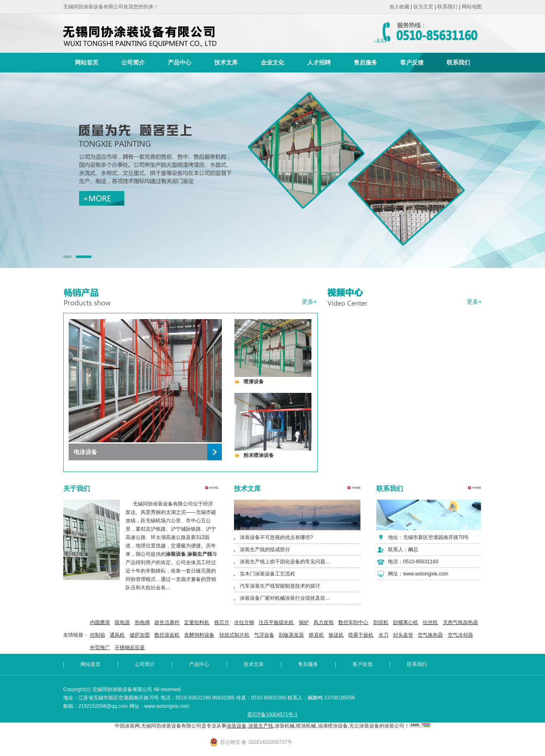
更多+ (309, 302)
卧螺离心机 (406, 622)
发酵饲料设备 (199, 635)
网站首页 (87, 62)
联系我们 (447, 7)
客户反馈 (412, 62)
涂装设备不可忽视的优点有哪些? (276, 537)
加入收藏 (399, 7)
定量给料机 (197, 622)
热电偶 (142, 622)
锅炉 (304, 622)
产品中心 (180, 62)
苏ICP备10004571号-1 (272, 715)
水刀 (383, 635)
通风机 (117, 635)
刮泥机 (381, 622)
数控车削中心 (353, 622)
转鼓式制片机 (234, 635)
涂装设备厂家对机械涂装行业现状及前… (285, 598)
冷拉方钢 (244, 622)
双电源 (122, 622)
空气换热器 (430, 635)
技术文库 (226, 62)
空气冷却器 (460, 635)
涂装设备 (237, 726)
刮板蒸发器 (291, 635)
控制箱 (98, 635)
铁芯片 (222, 622)
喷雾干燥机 (361, 635)
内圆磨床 (100, 622)
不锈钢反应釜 (130, 648)
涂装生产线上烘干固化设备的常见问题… (285, 562)
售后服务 (365, 62)
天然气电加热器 (460, 622)
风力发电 (324, 622)
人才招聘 (319, 62)
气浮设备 (264, 635)
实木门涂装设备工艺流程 (267, 574)
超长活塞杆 (167, 622)
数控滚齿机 (167, 635)
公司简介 (133, 62)
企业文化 (272, 62)
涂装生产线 (261, 726)
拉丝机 (430, 622)
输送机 (336, 635)
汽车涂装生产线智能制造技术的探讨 (280, 586)
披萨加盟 (140, 635)
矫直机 (316, 635)
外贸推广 (100, 648)
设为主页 (423, 7)
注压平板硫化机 (276, 622)
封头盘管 (403, 635)
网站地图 (472, 7)
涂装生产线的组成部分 (265, 550)
